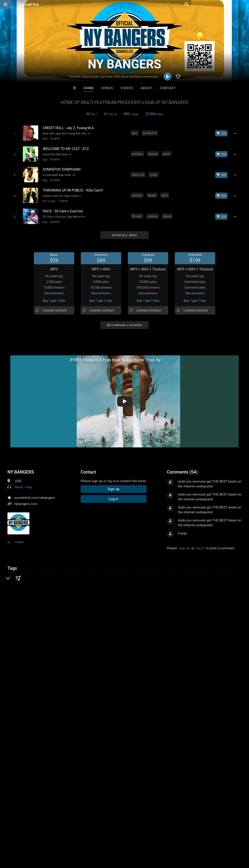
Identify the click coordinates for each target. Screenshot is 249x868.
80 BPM (54, 219)
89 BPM (54, 179)
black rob (138, 173)
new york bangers (131, 580)
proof (167, 153)
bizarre (153, 153)
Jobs (60, 842)
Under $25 (166, 769)
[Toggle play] (14, 133)
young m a (150, 133)
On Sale (138, 769)
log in (200, 544)
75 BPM (62, 199)
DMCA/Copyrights (82, 842)
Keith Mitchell (179, 746)
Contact (168, 88)
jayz (135, 133)
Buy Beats (111, 769)
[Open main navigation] (5, 4)
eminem (138, 153)
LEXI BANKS (106, 746)
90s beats (51, 580)
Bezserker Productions (71, 746)
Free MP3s (83, 769)
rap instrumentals (147, 572)
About (146, 88)
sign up (184, 544)
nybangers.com (26, 500)
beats (13, 572)
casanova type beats (98, 580)
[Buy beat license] (223, 133)
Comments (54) (182, 468)
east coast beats (117, 572)
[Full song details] (236, 133)
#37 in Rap (48, 199)
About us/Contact (39, 842)
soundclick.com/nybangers (34, 494)
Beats (19, 483)
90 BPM (54, 159)
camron (137, 193)
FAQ (18, 842)
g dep (154, 173)
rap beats (94, 572)
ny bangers (71, 580)
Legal (118, 842)
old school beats (195, 572)
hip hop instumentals (24, 580)
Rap (44, 139)
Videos (127, 88)
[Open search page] (245, 4)
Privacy (105, 842)
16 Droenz (143, 746)
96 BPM (54, 139)
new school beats (224, 572)
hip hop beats (73, 572)
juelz (165, 193)
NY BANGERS (21, 468)
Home (89, 88)
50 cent (137, 213)
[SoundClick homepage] (29, 4)
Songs (107, 88)
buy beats (171, 572)
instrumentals (48, 572)
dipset (152, 193)
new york (27, 572)
